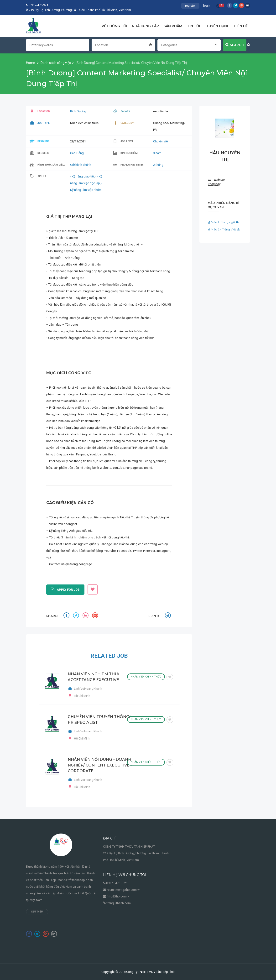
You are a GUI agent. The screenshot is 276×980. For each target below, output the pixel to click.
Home (31, 63)
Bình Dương (78, 111)
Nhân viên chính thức (146, 677)
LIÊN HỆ (241, 26)
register (190, 6)
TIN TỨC (194, 26)
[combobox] (123, 45)
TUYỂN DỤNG (218, 26)
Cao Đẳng (77, 153)
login (207, 6)
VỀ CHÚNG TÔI (114, 26)
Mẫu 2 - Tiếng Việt (224, 229)
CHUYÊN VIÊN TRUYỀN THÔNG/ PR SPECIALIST (99, 720)
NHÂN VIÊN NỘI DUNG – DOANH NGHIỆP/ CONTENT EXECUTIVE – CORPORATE (100, 765)
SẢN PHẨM (173, 26)
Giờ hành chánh (81, 165)
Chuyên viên (161, 141)
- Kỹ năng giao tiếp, (84, 176)
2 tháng (158, 165)
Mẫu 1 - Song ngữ (223, 222)
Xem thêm (37, 912)
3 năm (157, 153)
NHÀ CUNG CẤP (145, 26)
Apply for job (65, 589)
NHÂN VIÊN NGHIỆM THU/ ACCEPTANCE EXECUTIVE (94, 677)
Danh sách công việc (56, 63)
